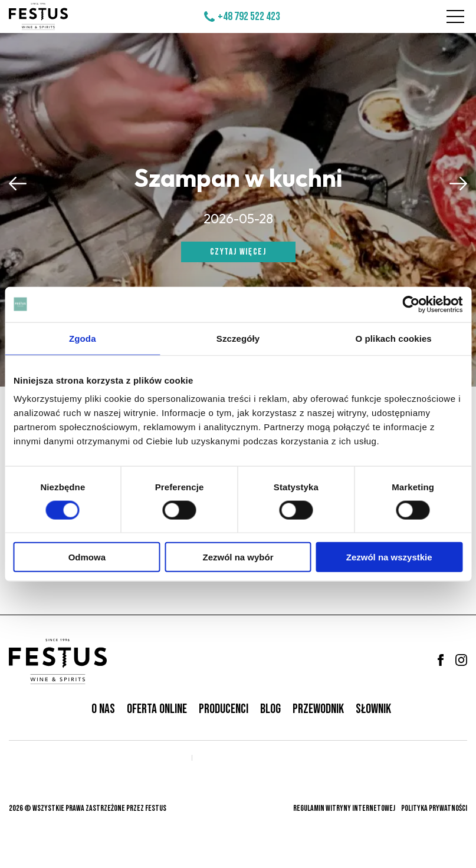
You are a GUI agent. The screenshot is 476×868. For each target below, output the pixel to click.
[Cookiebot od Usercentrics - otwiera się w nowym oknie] (411, 304)
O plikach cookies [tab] (394, 338)
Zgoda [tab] (83, 338)
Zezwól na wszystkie (389, 557)
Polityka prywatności (434, 808)
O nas (103, 709)
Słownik (373, 709)
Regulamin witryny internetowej (344, 808)
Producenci (224, 709)
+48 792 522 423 (249, 16)
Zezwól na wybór (238, 557)
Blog (270, 709)
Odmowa (87, 557)
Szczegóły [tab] (238, 338)
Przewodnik (318, 709)
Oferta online (157, 709)
